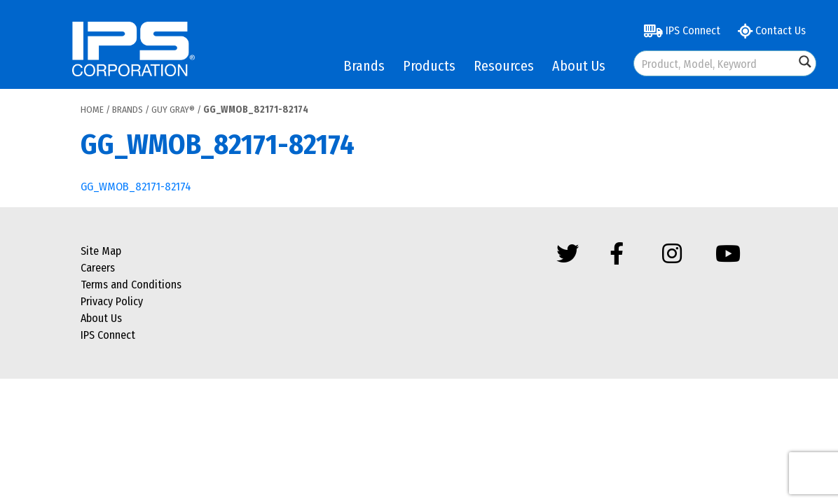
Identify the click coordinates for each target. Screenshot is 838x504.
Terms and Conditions (131, 285)
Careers (98, 268)
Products (429, 66)
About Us (579, 66)
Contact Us (772, 30)
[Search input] (715, 63)
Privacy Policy (112, 301)
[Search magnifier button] (805, 62)
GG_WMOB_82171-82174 (136, 187)
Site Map (101, 251)
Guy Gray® (173, 110)
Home (92, 110)
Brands (364, 66)
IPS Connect (682, 30)
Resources (504, 66)
